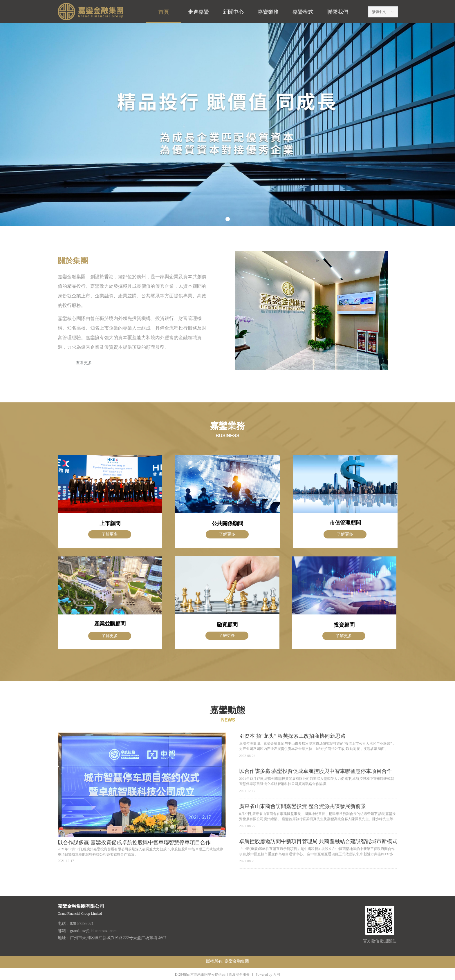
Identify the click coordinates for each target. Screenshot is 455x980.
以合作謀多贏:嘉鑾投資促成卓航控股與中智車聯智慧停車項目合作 (316, 771)
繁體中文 (379, 12)
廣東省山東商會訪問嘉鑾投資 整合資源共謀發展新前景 (303, 806)
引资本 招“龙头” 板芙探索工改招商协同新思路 (292, 736)
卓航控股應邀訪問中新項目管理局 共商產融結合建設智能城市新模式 (318, 841)
